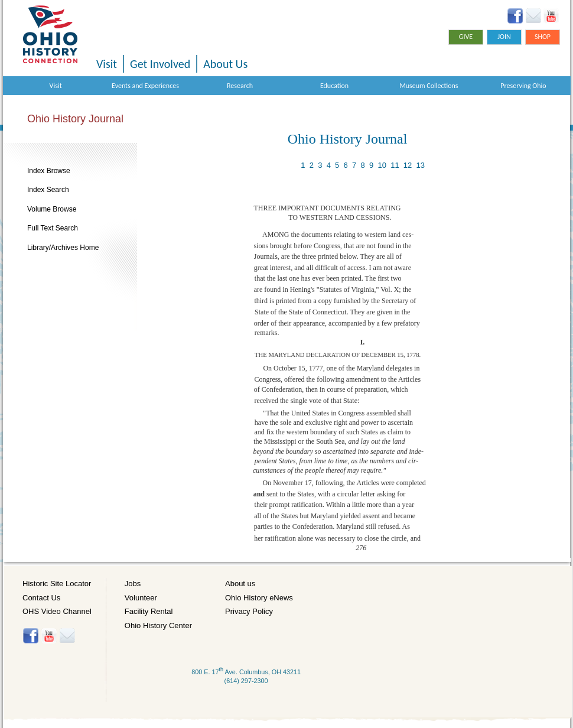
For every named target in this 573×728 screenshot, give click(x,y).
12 (408, 165)
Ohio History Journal (75, 119)
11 (395, 165)
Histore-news (67, 636)
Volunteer (141, 598)
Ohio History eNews (259, 598)
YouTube (551, 16)
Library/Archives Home (63, 248)
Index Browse (49, 171)
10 (382, 165)
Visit (107, 64)
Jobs (133, 584)
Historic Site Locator (57, 584)
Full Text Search (53, 228)
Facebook (515, 16)
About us (240, 584)
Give (466, 37)
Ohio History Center (158, 625)
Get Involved (160, 64)
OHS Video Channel (57, 611)
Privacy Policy (249, 611)
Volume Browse (52, 209)
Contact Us (41, 598)
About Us (225, 64)
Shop (543, 37)
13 (421, 165)
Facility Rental (149, 611)
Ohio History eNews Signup (533, 16)
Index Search (48, 190)
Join (504, 37)
